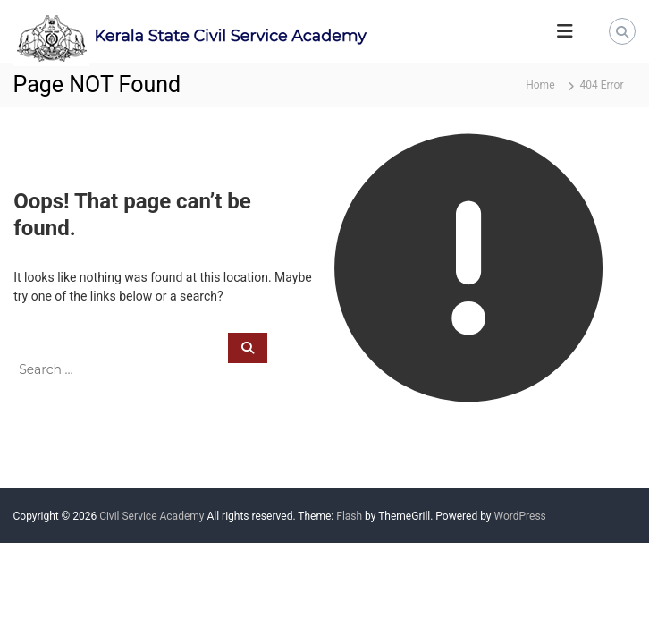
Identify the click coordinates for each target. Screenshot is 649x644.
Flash (349, 516)
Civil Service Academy (152, 516)
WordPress (519, 516)
